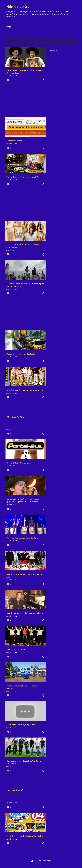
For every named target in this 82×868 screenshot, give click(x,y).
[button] (43, 80)
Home (8, 32)
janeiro (54, 70)
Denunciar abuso (56, 82)
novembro (56, 59)
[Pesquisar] (76, 7)
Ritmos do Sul (18, 6)
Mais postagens (25, 854)
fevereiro (55, 66)
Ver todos (10, 43)
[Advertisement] (24, 101)
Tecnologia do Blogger (41, 861)
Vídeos (18, 32)
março (54, 62)
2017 (52, 55)
